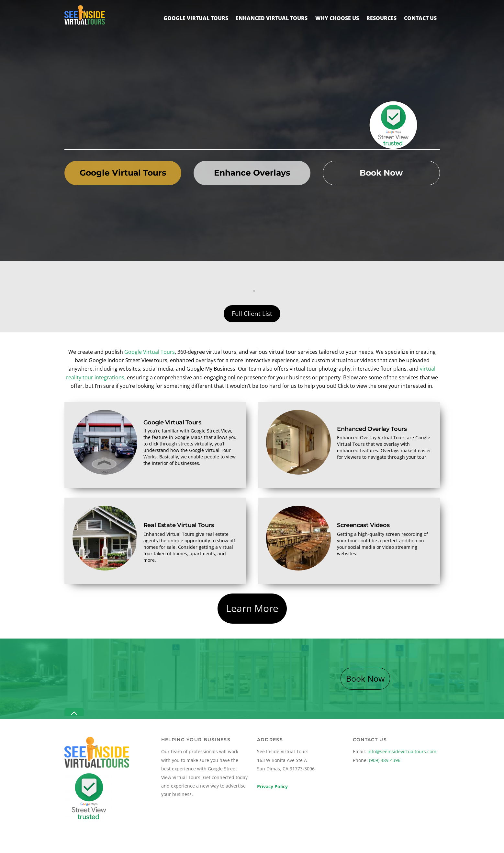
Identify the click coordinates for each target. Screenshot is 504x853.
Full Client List (252, 313)
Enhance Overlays (252, 173)
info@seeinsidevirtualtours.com (402, 751)
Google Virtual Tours (196, 18)
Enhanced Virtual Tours (272, 18)
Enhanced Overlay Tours (372, 429)
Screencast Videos (363, 525)
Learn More (252, 608)
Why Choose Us (337, 18)
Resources (381, 18)
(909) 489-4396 (385, 760)
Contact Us (420, 18)
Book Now (381, 173)
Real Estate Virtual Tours (179, 525)
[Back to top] (74, 712)
